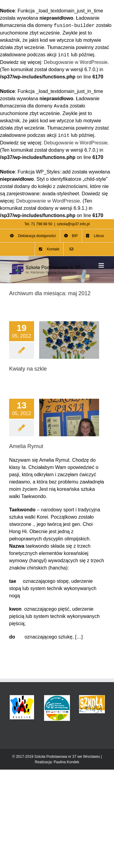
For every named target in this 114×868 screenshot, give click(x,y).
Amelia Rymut (26, 446)
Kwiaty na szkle (28, 369)
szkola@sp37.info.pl (73, 224)
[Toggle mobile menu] (102, 265)
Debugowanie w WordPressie (76, 62)
